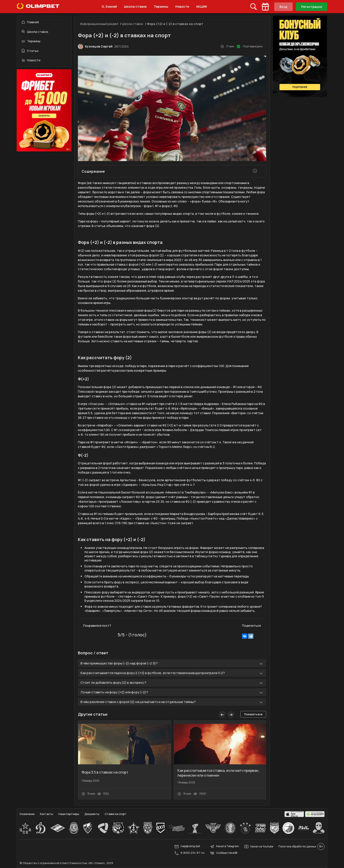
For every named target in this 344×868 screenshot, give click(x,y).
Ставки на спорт (116, 814)
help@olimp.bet (187, 847)
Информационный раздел (99, 24)
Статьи (30, 51)
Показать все (253, 714)
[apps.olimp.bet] (294, 814)
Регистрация (312, 7)
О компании (27, 814)
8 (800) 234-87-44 (190, 853)
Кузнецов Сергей (99, 46)
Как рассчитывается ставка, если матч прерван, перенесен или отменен (218, 773)
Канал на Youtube (259, 847)
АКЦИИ (202, 6)
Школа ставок (135, 6)
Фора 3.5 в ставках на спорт (105, 772)
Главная (30, 22)
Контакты (47, 814)
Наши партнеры (69, 814)
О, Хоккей (109, 6)
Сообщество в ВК (224, 853)
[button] (231, 715)
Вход (283, 7)
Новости (182, 6)
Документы (92, 814)
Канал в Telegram (224, 847)
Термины (161, 6)
